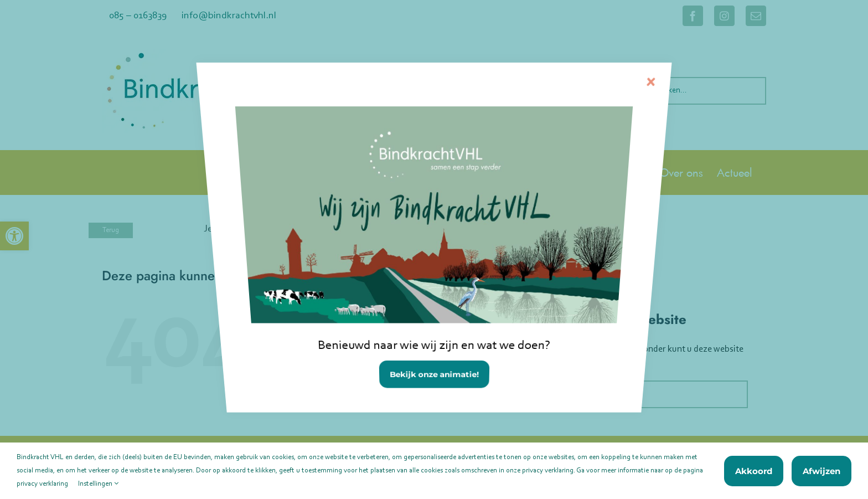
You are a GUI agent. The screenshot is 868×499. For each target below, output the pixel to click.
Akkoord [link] (754, 471)
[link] (434, 265)
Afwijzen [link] (821, 471)
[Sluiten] (620, 106)
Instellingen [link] (98, 484)
